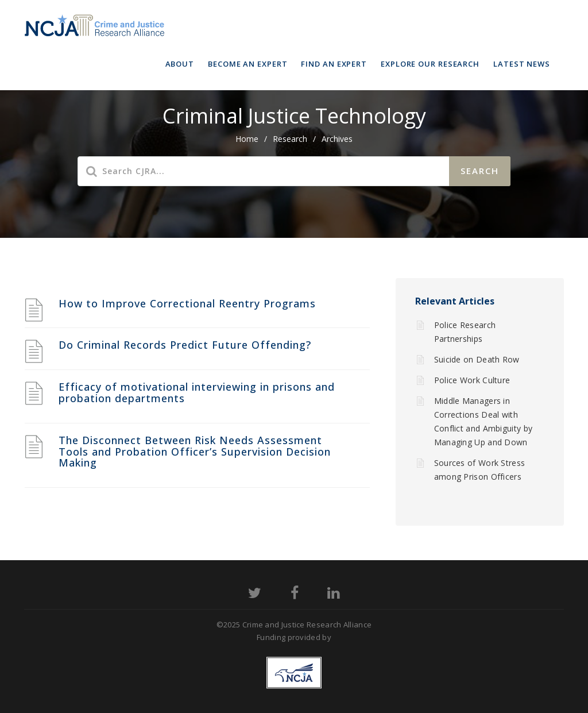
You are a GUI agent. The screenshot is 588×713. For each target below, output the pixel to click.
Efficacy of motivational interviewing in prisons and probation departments (197, 392)
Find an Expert (334, 64)
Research (290, 139)
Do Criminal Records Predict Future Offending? (185, 345)
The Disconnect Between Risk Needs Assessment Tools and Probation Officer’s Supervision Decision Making (195, 452)
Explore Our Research (430, 64)
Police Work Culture (472, 380)
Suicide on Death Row (477, 359)
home (247, 139)
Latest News (522, 64)
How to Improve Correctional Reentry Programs (187, 303)
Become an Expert (247, 64)
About (180, 64)
